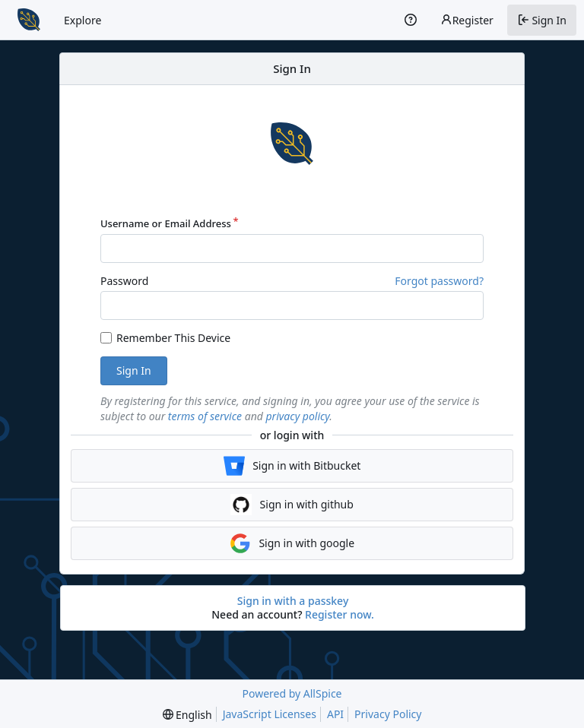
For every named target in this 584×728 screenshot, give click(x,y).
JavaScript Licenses (270, 714)
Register (467, 20)
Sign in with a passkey (293, 601)
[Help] (411, 20)
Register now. (340, 614)
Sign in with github (292, 505)
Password (124, 281)
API (335, 714)
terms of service (205, 416)
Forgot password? (439, 281)
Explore (83, 20)
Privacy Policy (388, 714)
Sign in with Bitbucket (292, 466)
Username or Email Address (166, 223)
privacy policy (298, 416)
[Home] (29, 20)
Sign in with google (292, 543)
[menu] (187, 715)
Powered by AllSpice (292, 693)
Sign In (134, 370)
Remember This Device (173, 338)
